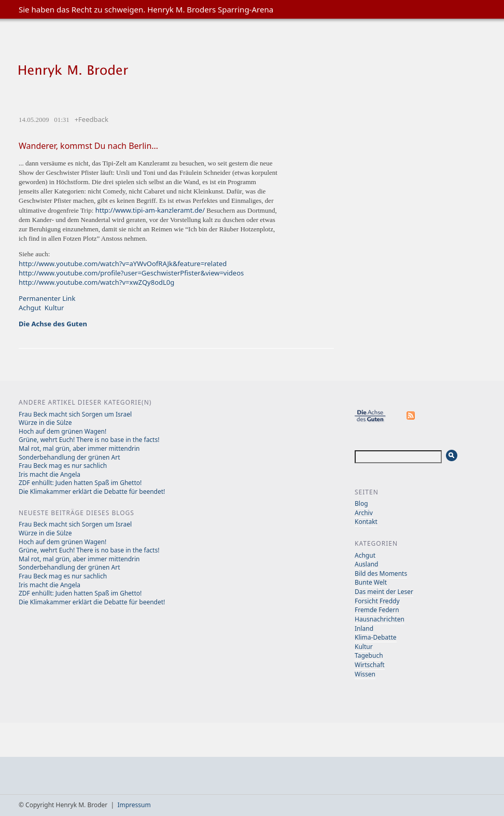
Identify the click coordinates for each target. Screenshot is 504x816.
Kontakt (366, 522)
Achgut (30, 308)
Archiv (364, 513)
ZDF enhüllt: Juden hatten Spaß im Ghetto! (80, 483)
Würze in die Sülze (45, 423)
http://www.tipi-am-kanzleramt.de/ (150, 210)
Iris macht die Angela (50, 474)
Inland (364, 628)
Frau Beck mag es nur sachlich (63, 466)
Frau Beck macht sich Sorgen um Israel (75, 414)
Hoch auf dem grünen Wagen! (62, 431)
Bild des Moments (381, 573)
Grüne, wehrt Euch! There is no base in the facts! (89, 440)
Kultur (54, 308)
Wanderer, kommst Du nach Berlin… (88, 146)
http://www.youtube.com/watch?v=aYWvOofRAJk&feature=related (123, 264)
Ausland (366, 564)
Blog (361, 503)
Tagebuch (369, 655)
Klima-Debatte (376, 637)
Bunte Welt (371, 582)
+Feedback (92, 119)
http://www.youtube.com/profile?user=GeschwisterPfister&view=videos (131, 273)
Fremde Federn (377, 610)
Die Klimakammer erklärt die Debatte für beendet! (92, 492)
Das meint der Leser (384, 592)
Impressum (134, 805)
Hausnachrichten (380, 619)
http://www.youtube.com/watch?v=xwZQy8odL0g (96, 282)
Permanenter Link (47, 298)
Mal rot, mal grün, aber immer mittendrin (79, 448)
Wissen (365, 674)
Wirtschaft (370, 665)
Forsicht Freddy (377, 601)
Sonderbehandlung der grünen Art (69, 457)
